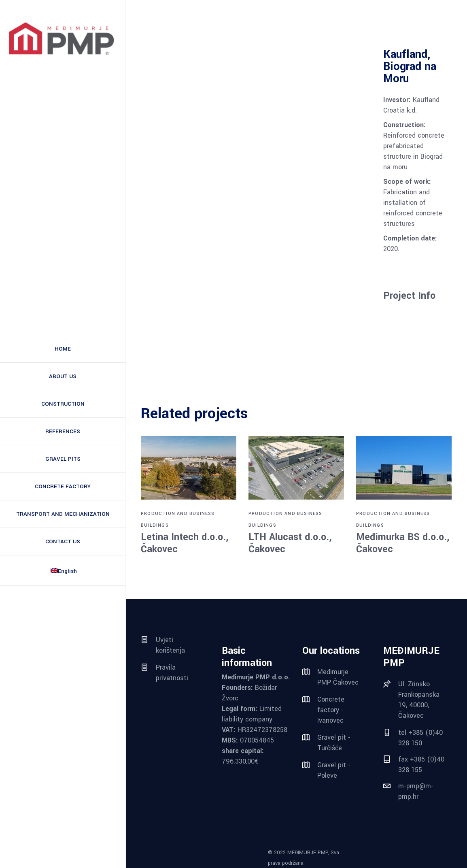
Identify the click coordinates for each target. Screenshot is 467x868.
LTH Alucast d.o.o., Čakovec (290, 543)
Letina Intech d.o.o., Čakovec (185, 543)
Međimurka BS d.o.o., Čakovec (403, 543)
